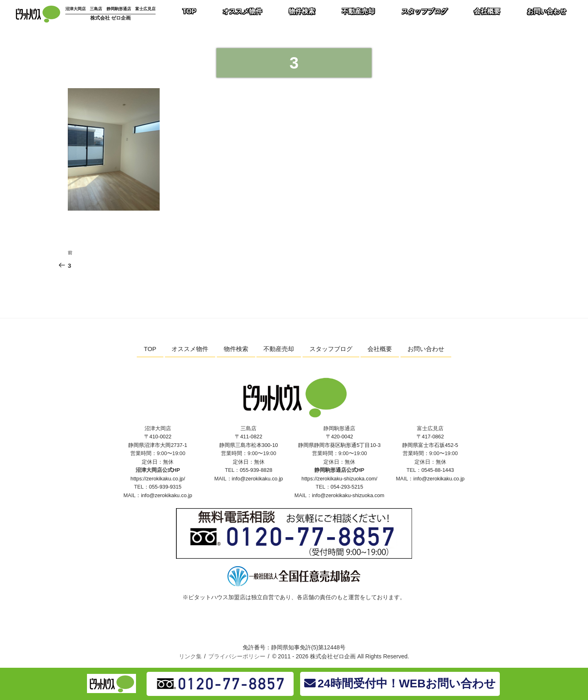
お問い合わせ (426, 349)
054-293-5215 (347, 487)
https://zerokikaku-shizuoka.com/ (339, 479)
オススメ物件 (190, 349)
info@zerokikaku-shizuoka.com (348, 495)
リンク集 (190, 656)
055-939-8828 (256, 470)
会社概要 (380, 349)
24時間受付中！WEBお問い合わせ (400, 683)
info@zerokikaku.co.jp (166, 495)
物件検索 (236, 349)
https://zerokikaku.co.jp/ (158, 479)
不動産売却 (279, 349)
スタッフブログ (331, 349)
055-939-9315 (165, 487)
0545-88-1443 (438, 470)
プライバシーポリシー (237, 656)
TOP (150, 349)
